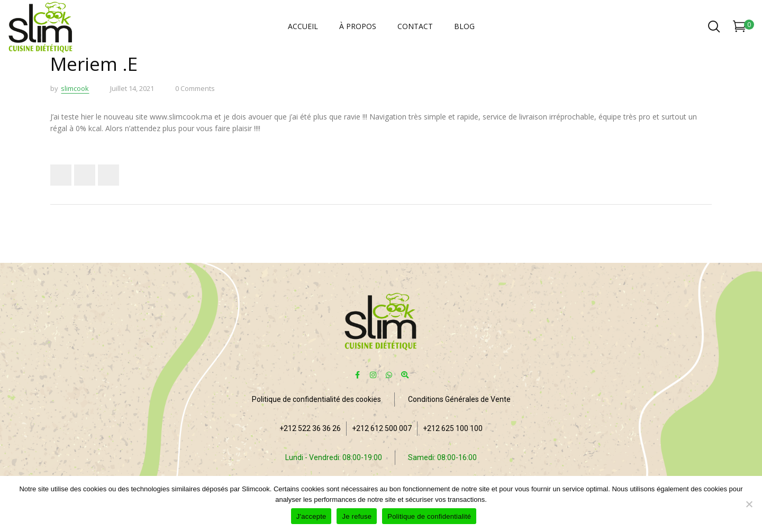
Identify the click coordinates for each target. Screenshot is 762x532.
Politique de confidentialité (429, 516)
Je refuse (357, 516)
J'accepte (311, 516)
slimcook (75, 88)
